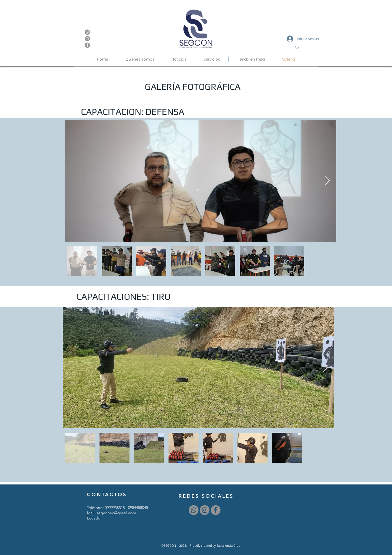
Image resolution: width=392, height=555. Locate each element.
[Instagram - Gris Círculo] (87, 39)
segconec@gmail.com (116, 513)
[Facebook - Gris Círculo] (87, 45)
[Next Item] (328, 181)
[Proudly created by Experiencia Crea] (215, 545)
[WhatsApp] (87, 32)
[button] (297, 47)
